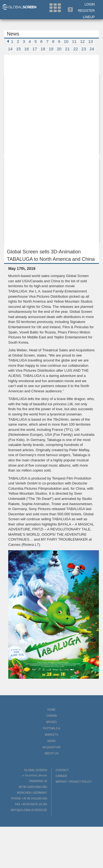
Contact (62, 770)
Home (52, 710)
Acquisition (51, 747)
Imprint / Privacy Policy (74, 782)
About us (51, 753)
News (52, 741)
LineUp (89, 17)
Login (90, 4)
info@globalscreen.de (29, 810)
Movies (51, 722)
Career (62, 776)
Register (86, 11)
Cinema (51, 716)
